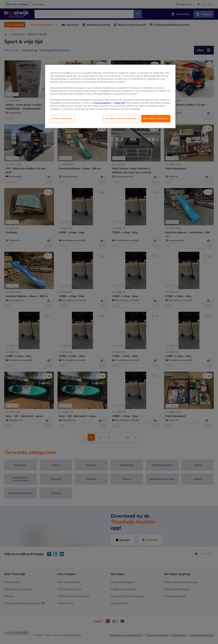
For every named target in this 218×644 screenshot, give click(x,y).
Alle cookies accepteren (156, 118)
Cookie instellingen (62, 118)
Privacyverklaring (102, 103)
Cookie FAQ (119, 103)
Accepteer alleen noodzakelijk (121, 118)
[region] (110, 96)
